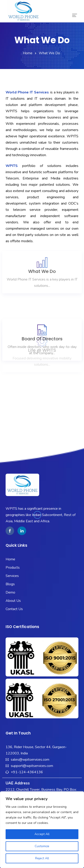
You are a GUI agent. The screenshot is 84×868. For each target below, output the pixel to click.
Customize (42, 846)
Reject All (42, 858)
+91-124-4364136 (27, 772)
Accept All (42, 834)
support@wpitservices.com (32, 766)
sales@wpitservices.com (30, 760)
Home (28, 53)
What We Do (42, 240)
